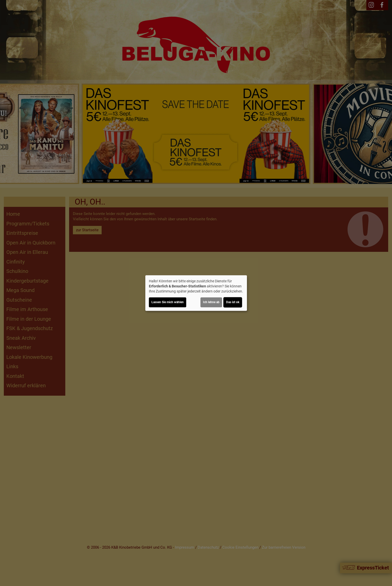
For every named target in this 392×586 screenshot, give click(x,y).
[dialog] (196, 293)
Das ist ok (233, 302)
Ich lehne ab (211, 302)
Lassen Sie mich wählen (168, 302)
